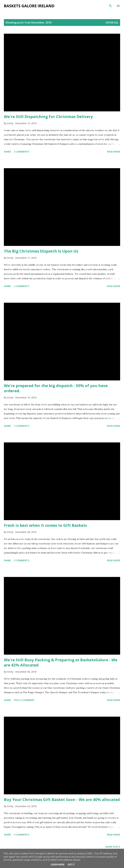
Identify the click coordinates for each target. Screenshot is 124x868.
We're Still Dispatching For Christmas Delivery (48, 116)
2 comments (22, 286)
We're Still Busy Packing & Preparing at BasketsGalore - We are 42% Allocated (61, 662)
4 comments (22, 835)
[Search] (110, 6)
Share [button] (7, 152)
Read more (114, 152)
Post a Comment (24, 700)
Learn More (57, 865)
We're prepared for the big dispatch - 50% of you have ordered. (56, 388)
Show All (112, 23)
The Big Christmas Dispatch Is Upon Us (41, 251)
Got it (71, 865)
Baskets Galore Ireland (29, 6)
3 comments (22, 152)
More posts (113, 847)
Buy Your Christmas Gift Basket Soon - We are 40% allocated (62, 799)
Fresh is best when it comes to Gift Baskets (45, 525)
